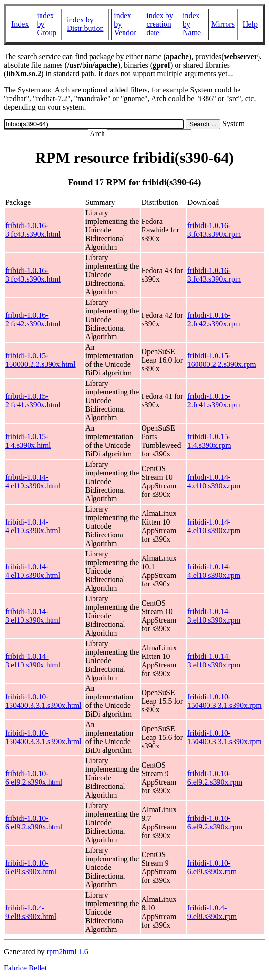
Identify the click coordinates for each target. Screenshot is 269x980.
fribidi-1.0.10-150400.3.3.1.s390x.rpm (225, 701)
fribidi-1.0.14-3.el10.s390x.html (33, 616)
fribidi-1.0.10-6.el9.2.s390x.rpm (215, 778)
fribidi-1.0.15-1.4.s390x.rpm (209, 441)
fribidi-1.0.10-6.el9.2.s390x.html (34, 778)
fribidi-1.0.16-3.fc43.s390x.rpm (214, 230)
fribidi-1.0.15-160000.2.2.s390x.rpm (222, 360)
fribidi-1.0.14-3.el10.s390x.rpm (214, 616)
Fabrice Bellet (25, 968)
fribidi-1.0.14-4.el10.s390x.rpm (214, 481)
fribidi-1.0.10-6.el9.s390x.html (31, 867)
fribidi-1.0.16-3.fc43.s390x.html (33, 230)
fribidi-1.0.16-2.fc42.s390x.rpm (214, 319)
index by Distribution (85, 24)
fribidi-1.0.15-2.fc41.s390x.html (33, 400)
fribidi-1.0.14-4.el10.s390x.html (33, 481)
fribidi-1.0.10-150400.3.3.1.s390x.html (43, 701)
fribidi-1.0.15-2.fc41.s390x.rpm (214, 400)
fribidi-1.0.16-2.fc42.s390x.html (33, 319)
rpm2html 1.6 (67, 952)
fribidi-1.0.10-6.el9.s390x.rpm (212, 867)
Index (20, 24)
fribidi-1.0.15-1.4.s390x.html (28, 441)
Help (250, 24)
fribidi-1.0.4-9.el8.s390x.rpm (212, 912)
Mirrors (223, 24)
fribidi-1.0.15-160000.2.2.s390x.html (41, 360)
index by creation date (160, 24)
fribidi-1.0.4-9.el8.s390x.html (31, 912)
